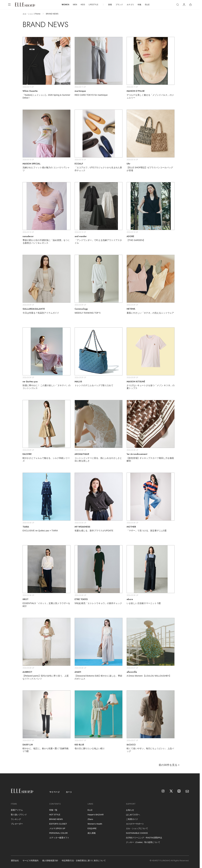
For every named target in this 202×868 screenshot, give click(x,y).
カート (69, 792)
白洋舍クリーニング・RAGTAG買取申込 (144, 838)
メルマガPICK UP (57, 828)
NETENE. (131, 309)
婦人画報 (92, 833)
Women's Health (95, 824)
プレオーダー (17, 824)
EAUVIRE (27, 454)
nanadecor (28, 236)
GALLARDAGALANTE (34, 309)
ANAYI (78, 672)
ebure (130, 599)
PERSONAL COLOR (58, 833)
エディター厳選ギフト (59, 838)
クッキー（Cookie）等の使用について (143, 842)
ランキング (16, 819)
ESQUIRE (92, 828)
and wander (81, 236)
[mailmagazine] (187, 791)
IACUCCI (131, 745)
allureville (132, 672)
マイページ (54, 792)
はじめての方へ (133, 815)
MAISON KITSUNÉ (136, 382)
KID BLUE (79, 745)
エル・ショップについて (137, 828)
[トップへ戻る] (194, 767)
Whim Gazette (30, 91)
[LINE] (179, 791)
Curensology (81, 309)
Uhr (128, 164)
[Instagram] (163, 791)
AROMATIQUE (82, 454)
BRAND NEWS (56, 819)
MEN (75, 5)
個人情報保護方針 (50, 861)
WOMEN (65, 5)
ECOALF (79, 164)
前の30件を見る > (169, 765)
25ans (90, 819)
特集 (140, 5)
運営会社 (15, 861)
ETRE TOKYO (81, 599)
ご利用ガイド (132, 819)
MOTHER (131, 527)
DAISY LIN (28, 745)
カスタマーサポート (135, 824)
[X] (171, 791)
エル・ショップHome (31, 14)
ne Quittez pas (30, 382)
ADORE (130, 236)
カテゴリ (130, 5)
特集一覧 (53, 810)
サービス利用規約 (31, 861)
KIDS (83, 5)
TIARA (26, 527)
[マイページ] (184, 5)
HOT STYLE (55, 815)
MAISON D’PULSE (136, 91)
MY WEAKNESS (82, 527)
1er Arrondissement (137, 454)
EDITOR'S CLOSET (58, 824)
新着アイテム (17, 810)
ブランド (119, 5)
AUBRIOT (27, 672)
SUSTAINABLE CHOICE (137, 833)
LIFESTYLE (93, 5)
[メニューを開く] (9, 5)
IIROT (25, 599)
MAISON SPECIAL (32, 164)
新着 (110, 5)
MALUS (78, 382)
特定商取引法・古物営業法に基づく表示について (84, 861)
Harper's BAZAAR (96, 815)
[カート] (190, 5)
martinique (80, 91)
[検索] (178, 5)
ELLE (147, 5)
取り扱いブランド (19, 815)
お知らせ (130, 810)
